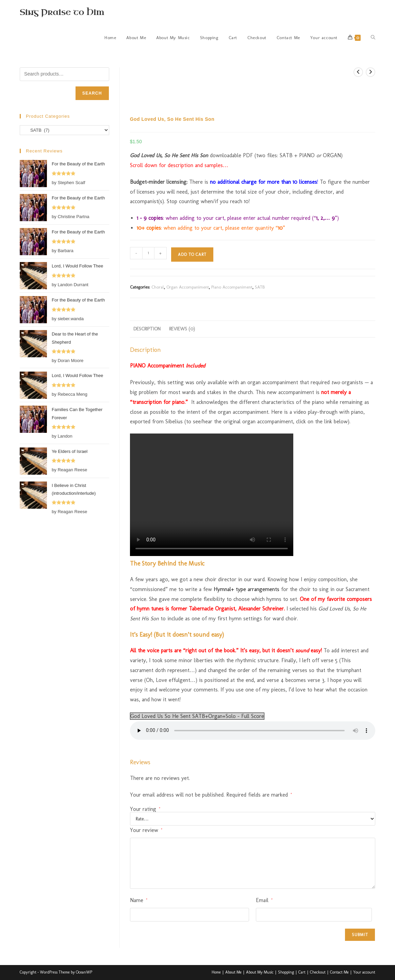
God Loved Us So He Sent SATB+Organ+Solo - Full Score (197, 716)
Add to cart (192, 255)
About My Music (260, 972)
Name (139, 900)
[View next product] (371, 72)
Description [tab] (147, 329)
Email (264, 900)
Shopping (286, 972)
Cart (302, 972)
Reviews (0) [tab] (182, 329)
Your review (146, 830)
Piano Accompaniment (232, 287)
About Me (233, 972)
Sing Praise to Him (62, 12)
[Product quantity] (148, 253)
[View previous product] (358, 72)
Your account (364, 972)
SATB (260, 287)
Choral (158, 287)
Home (216, 972)
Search (92, 93)
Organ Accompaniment (188, 287)
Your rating (145, 809)
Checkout (318, 972)
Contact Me (339, 972)
